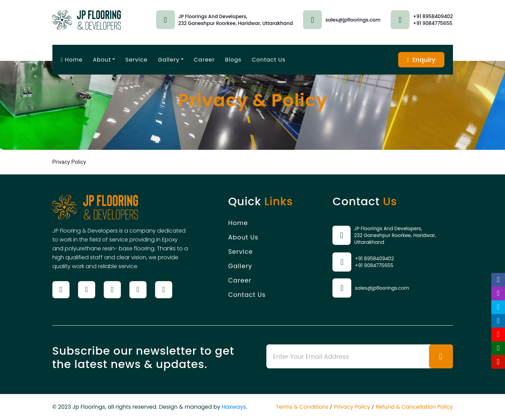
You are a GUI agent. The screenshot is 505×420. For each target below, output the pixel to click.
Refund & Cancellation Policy (414, 407)
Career (204, 60)
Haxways (234, 407)
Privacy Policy (351, 407)
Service (136, 60)
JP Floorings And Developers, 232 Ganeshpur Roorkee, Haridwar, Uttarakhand (395, 235)
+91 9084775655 (433, 23)
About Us (243, 237)
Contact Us (268, 60)
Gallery (169, 60)
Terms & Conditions (300, 407)
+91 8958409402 (433, 16)
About (102, 60)
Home (72, 60)
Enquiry (421, 60)
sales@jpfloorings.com (353, 20)
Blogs (233, 60)
